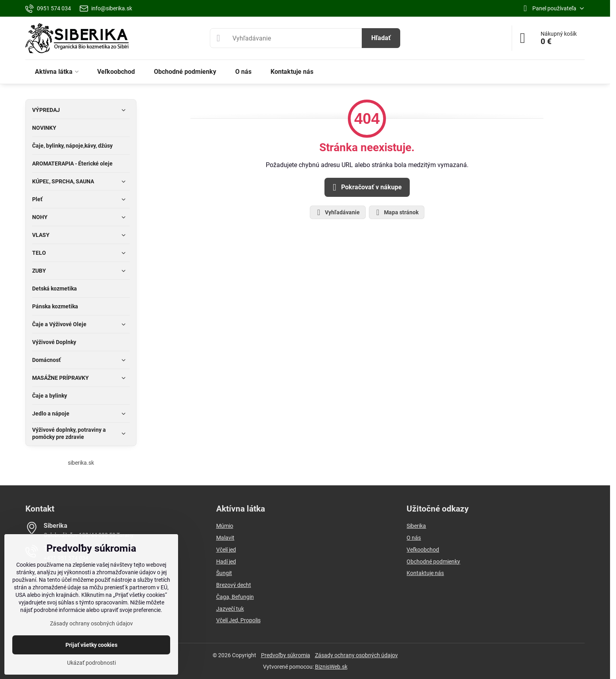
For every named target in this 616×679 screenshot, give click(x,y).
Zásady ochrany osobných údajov (356, 655)
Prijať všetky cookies (91, 645)
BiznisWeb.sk (331, 667)
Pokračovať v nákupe (366, 187)
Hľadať (381, 38)
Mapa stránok (396, 212)
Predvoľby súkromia (286, 655)
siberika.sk (81, 463)
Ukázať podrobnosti (91, 663)
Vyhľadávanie (337, 212)
